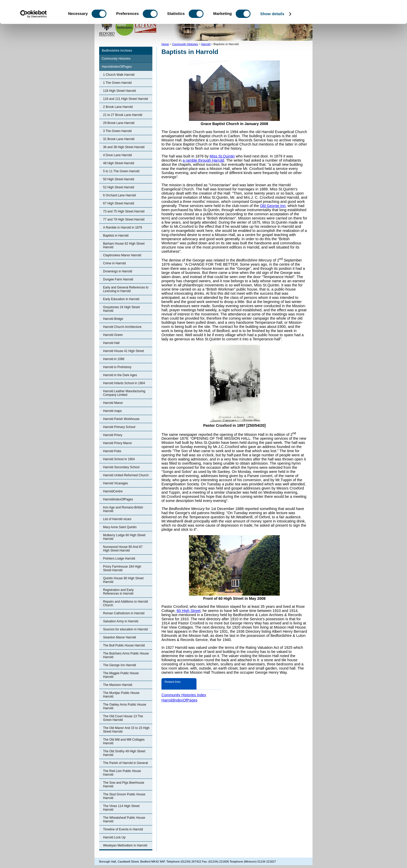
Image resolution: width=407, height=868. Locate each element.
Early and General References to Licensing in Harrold (126, 289)
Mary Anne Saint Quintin (120, 527)
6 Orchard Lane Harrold (119, 195)
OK (364, 13)
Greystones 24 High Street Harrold (121, 309)
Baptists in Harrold (116, 236)
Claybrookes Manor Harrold (122, 255)
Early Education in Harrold (121, 299)
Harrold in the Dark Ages (120, 375)
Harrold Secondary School (121, 467)
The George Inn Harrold (120, 665)
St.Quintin (226, 156)
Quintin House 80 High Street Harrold (123, 580)
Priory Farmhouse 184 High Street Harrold (122, 568)
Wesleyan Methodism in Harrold (125, 845)
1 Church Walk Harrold (119, 75)
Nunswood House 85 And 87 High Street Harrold (123, 549)
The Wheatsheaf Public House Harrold (124, 819)
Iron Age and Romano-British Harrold (123, 509)
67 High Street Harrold (118, 203)
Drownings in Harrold (118, 271)
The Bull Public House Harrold (124, 645)
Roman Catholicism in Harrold (124, 613)
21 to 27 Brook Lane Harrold (123, 115)
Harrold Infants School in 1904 (124, 383)
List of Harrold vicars (117, 519)
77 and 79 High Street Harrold (124, 219)
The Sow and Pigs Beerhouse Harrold (124, 784)
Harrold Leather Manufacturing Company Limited (124, 393)
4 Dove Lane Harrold (117, 155)
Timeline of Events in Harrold (123, 829)
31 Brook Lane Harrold (119, 139)
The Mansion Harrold (118, 685)
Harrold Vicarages (116, 483)
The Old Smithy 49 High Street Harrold (124, 753)
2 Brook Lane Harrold (118, 107)
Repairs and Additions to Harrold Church (126, 603)
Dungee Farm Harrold (118, 279)
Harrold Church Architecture (122, 327)
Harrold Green (113, 335)
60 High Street (188, 611)
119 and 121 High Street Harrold (126, 99)
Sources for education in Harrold (125, 629)
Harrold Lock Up (114, 837)
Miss (214, 156)
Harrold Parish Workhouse (121, 419)
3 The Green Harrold (117, 131)
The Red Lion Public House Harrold (122, 773)
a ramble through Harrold (203, 160)
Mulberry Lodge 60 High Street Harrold (124, 537)
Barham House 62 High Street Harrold (124, 245)
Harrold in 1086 (114, 359)
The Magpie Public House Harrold (121, 675)
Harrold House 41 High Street (123, 351)
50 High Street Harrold (118, 179)
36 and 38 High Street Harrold (124, 147)
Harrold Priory (113, 435)
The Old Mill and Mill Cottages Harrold (124, 741)
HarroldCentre (113, 491)
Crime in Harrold (114, 263)
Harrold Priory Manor (117, 443)
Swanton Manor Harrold (120, 637)
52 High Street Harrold (118, 187)
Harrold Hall (111, 343)
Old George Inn (273, 206)
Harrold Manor (113, 403)
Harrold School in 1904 (119, 459)
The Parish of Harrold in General (126, 763)
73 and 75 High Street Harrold (124, 211)
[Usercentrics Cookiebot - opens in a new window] (34, 36)
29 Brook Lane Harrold (119, 123)
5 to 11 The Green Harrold (121, 171)
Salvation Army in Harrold (121, 621)
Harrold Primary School (119, 427)
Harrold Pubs (112, 451)
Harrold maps (112, 411)
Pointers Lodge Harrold (119, 559)
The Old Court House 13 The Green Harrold (123, 718)
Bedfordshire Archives (117, 51)
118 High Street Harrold (119, 91)
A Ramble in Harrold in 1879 (123, 228)
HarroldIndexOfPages (117, 67)
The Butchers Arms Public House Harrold (126, 655)
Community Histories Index (184, 695)
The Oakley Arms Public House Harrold (125, 706)
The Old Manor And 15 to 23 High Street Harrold (126, 730)
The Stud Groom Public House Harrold (124, 796)
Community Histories (116, 59)
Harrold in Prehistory (117, 367)
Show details (272, 36)
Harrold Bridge (113, 319)
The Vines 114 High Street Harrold (121, 808)
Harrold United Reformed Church (126, 475)
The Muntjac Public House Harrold (121, 695)
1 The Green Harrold (117, 83)
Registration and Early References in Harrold (118, 592)
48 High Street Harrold (118, 163)
